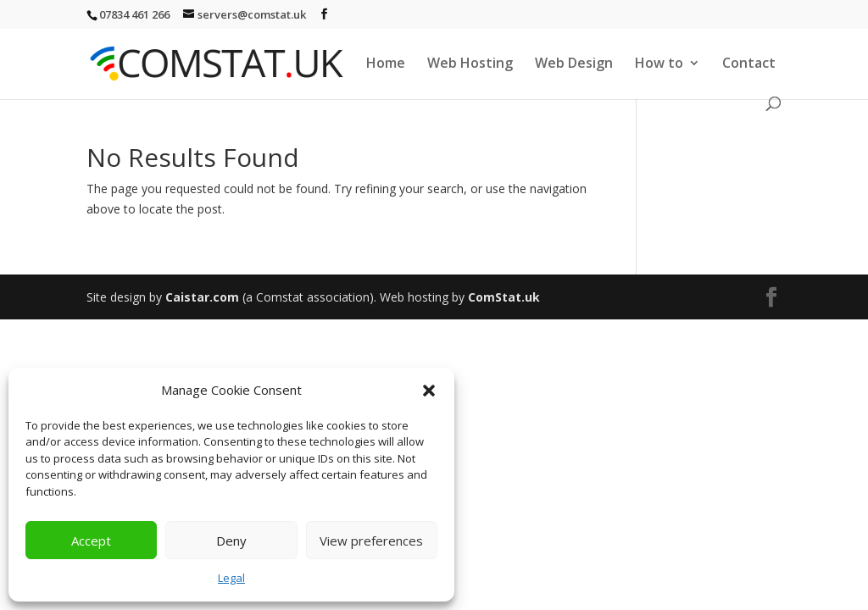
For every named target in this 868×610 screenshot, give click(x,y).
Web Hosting (470, 64)
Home (386, 64)
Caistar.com (202, 297)
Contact (749, 64)
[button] (429, 391)
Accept (91, 541)
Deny (231, 541)
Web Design (574, 64)
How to (659, 64)
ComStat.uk (504, 297)
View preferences (371, 541)
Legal (231, 578)
